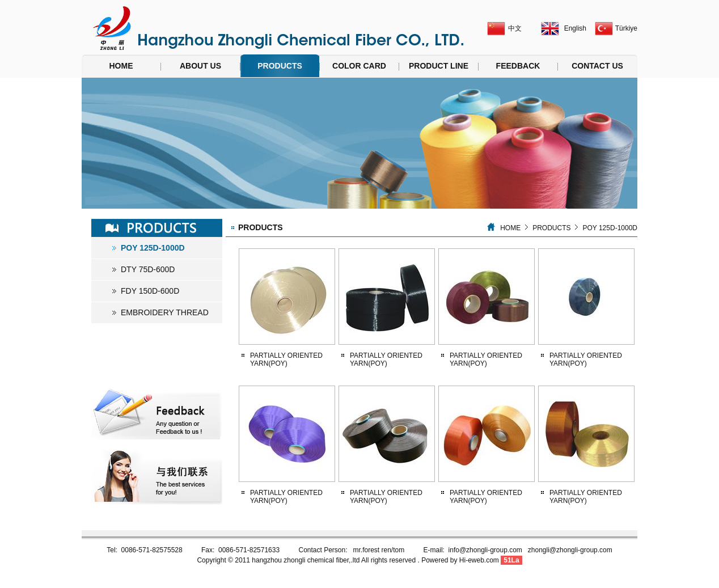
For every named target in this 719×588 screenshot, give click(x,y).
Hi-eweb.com (479, 560)
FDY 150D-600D (150, 291)
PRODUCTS (280, 66)
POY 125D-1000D (153, 248)
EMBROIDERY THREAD (165, 312)
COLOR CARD (359, 66)
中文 (515, 28)
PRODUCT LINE (439, 66)
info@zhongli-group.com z (490, 550)
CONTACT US (597, 66)
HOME (121, 66)
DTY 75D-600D (148, 269)
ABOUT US (200, 66)
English (575, 28)
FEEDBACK (518, 66)
